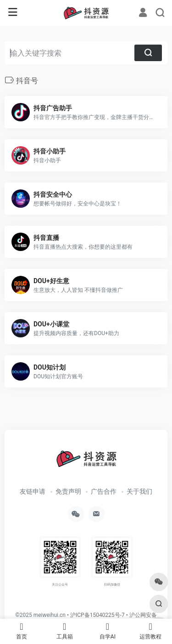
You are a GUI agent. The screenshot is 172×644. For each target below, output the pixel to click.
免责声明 (68, 491)
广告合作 (104, 491)
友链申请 (33, 491)
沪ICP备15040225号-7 (97, 615)
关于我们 (139, 491)
